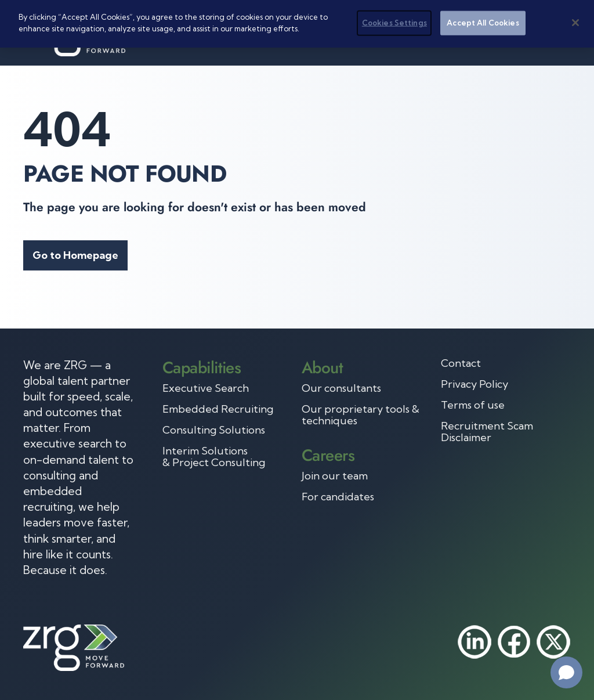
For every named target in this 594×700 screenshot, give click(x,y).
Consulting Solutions (214, 430)
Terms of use (473, 405)
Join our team (335, 476)
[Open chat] (566, 672)
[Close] (575, 23)
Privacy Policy (475, 384)
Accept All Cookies (483, 23)
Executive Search (206, 388)
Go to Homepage (75, 255)
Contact (461, 363)
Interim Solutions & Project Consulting (214, 457)
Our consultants (341, 388)
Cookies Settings (394, 23)
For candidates (338, 497)
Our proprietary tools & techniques (361, 415)
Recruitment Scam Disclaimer (487, 432)
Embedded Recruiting (218, 409)
